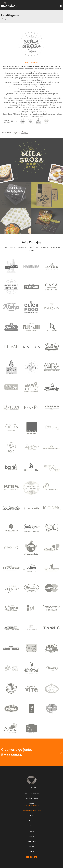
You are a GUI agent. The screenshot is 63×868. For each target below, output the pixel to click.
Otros (53, 247)
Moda (37, 247)
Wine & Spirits (45, 247)
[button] (61, 6)
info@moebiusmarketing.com (32, 811)
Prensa (32, 846)
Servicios (32, 836)
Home (32, 816)
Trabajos (32, 831)
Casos (32, 826)
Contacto (32, 852)
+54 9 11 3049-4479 (32, 805)
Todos (6, 247)
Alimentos (13, 247)
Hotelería (31, 247)
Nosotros (32, 821)
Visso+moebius (32, 841)
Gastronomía (22, 247)
